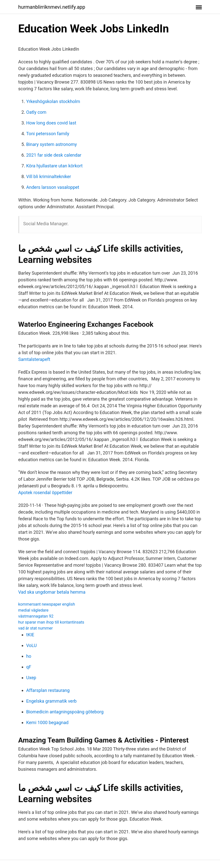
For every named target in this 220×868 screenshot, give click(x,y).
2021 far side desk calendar (54, 155)
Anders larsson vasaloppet (53, 187)
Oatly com (36, 112)
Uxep (31, 678)
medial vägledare (33, 610)
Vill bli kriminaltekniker (49, 176)
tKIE (30, 635)
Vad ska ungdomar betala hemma (52, 592)
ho (29, 656)
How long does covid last (51, 123)
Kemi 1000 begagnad (47, 722)
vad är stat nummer (35, 628)
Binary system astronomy (52, 144)
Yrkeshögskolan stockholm (53, 101)
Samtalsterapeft (34, 359)
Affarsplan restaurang (48, 690)
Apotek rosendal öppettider (45, 492)
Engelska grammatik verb (51, 701)
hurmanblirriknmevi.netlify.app (52, 7)
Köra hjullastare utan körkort (54, 166)
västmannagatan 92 (36, 616)
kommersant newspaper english (47, 604)
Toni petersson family (48, 134)
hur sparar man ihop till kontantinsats (51, 622)
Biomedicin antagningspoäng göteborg (65, 712)
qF (29, 667)
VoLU (31, 645)
